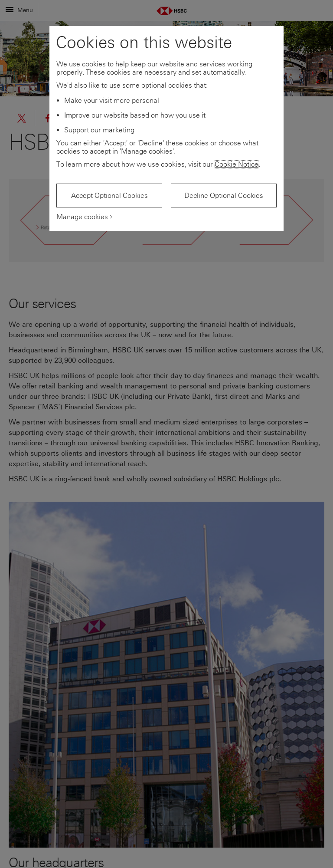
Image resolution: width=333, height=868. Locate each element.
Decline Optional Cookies (224, 196)
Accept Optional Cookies (109, 196)
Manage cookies (82, 217)
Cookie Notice (237, 164)
